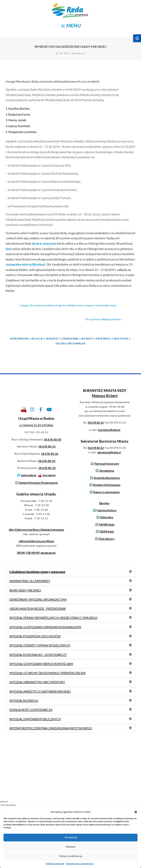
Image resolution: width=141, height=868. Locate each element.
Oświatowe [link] (70, 339)
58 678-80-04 (47, 461)
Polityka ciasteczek (55, 863)
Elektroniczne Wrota (36, 541)
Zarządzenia (107, 470)
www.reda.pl (29, 475)
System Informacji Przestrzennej (38, 483)
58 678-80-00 (53, 439)
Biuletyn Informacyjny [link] (107, 485)
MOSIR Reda (107, 524)
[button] (136, 812)
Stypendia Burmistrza (107, 478)
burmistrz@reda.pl (109, 430)
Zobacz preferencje (71, 856)
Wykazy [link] (87, 339)
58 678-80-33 (47, 468)
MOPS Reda (107, 531)
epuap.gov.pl (48, 553)
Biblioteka (107, 517)
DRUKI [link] (21, 553)
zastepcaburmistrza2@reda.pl (25, 264)
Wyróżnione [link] (19, 339)
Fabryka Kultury (107, 510)
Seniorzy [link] (53, 339)
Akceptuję (71, 837)
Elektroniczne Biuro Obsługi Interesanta (36, 529)
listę (8, 249)
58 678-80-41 (47, 446)
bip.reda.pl (49, 475)
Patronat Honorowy (107, 464)
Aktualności (79, 53)
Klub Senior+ (107, 539)
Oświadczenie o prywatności (80, 863)
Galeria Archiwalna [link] (71, 343)
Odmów (71, 847)
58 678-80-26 (50, 454)
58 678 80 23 (96, 422)
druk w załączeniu (45, 243)
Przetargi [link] (103, 339)
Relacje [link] (37, 339)
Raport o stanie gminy (107, 492)
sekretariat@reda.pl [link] (109, 452)
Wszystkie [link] (121, 339)
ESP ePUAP (33, 553)
